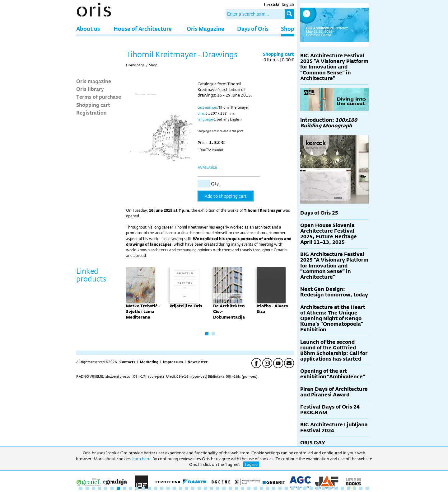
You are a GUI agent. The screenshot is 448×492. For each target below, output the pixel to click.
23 (218, 488)
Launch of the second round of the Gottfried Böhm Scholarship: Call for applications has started (334, 351)
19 (193, 488)
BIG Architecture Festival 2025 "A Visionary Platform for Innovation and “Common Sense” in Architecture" (334, 67)
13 (156, 488)
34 (286, 488)
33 (280, 488)
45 (355, 488)
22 (212, 488)
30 (261, 488)
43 (342, 488)
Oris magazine (94, 81)
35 (292, 488)
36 (299, 488)
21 (205, 488)
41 (330, 488)
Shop (288, 28)
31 (268, 488)
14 (162, 488)
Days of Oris (253, 28)
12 (149, 488)
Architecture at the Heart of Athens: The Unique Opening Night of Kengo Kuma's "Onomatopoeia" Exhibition (333, 319)
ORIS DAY (313, 443)
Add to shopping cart (226, 196)
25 (230, 488)
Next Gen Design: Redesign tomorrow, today (334, 292)
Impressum (173, 362)
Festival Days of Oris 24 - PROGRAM (331, 410)
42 (336, 488)
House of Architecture (143, 28)
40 (324, 488)
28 (249, 488)
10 (137, 488)
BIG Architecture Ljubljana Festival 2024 (334, 427)
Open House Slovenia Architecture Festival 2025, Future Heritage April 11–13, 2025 (329, 234)
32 (274, 488)
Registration (91, 112)
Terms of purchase (99, 97)
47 (367, 488)
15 (168, 488)
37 (305, 488)
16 (174, 488)
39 (317, 488)
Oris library (90, 89)
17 (180, 488)
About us (88, 28)
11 (143, 488)
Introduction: (329, 123)
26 (236, 488)
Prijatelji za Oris (186, 306)
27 (243, 488)
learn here (141, 459)
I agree (251, 464)
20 (199, 488)
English (288, 4)
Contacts (127, 362)
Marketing (149, 362)
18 (187, 488)
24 (224, 488)
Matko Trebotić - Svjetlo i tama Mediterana (143, 311)
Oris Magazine (205, 28)
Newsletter (198, 362)
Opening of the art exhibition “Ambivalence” (333, 374)
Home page (135, 65)
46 (361, 488)
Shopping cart (93, 105)
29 (255, 488)
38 (311, 488)
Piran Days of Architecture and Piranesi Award (334, 392)
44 (348, 488)
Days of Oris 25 (319, 213)
